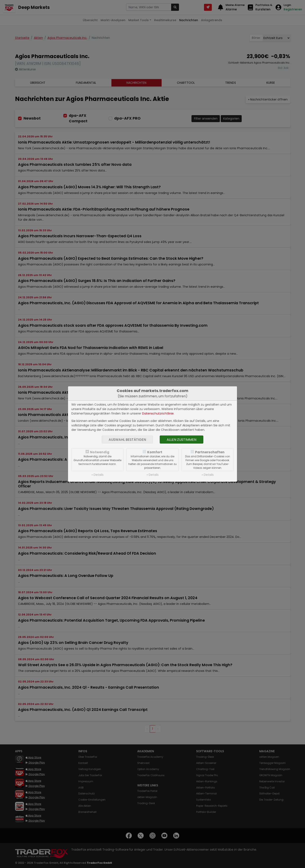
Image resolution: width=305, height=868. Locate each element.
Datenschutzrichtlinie (158, 413)
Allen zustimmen (182, 440)
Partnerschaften (210, 452)
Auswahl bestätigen (127, 440)
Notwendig (100, 452)
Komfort (155, 452)
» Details (98, 475)
